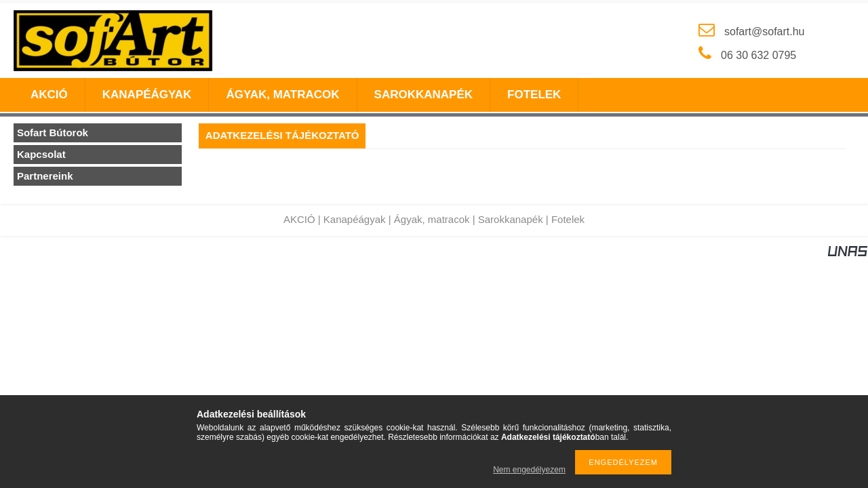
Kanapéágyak (355, 219)
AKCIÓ (299, 219)
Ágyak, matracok (432, 219)
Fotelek (568, 219)
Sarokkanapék (511, 219)
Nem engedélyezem (529, 470)
